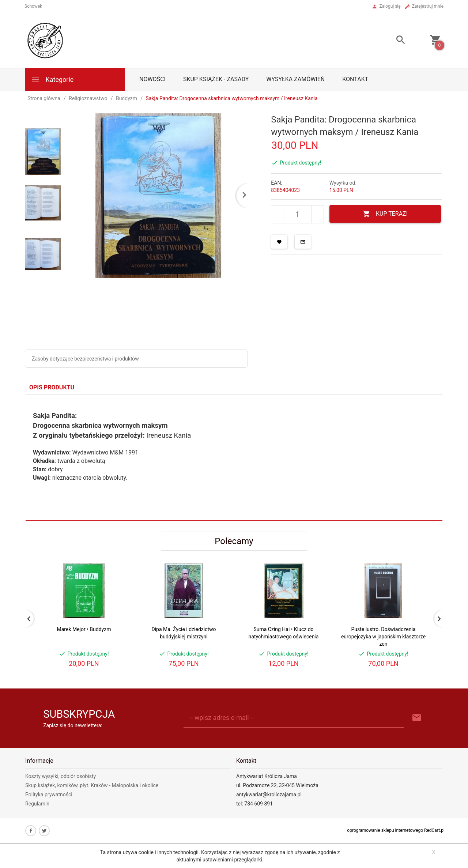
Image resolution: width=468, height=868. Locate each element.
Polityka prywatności (49, 795)
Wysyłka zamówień (295, 79)
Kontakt (355, 79)
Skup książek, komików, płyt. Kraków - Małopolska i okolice (92, 785)
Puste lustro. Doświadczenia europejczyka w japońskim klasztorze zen (383, 637)
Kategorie (52, 79)
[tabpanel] (234, 457)
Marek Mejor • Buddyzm (84, 629)
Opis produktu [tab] (52, 387)
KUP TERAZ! (385, 214)
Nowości (152, 79)
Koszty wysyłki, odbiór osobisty (61, 776)
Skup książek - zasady (216, 79)
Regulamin (37, 804)
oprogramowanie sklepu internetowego (385, 830)
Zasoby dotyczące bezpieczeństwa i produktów (85, 359)
